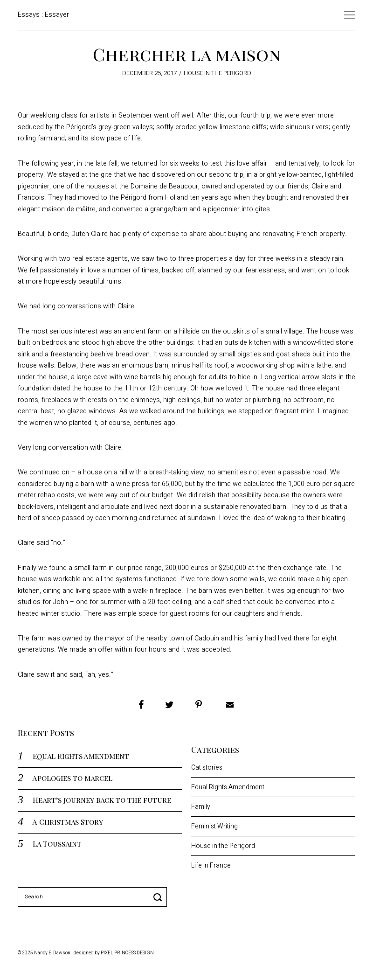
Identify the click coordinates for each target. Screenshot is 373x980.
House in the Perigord (218, 73)
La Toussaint (57, 844)
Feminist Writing (214, 826)
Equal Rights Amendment (81, 756)
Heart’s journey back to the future (102, 800)
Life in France (211, 865)
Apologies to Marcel (73, 778)
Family (201, 807)
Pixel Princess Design (127, 953)
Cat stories (207, 768)
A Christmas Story (68, 822)
